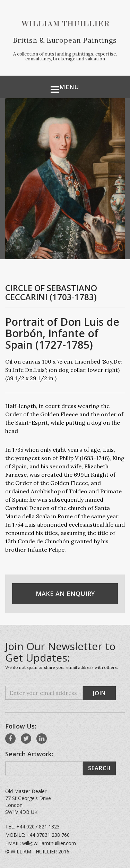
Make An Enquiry (65, 594)
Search (99, 768)
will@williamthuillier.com (49, 843)
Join (99, 693)
